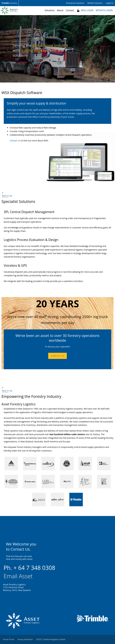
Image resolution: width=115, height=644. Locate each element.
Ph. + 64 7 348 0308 (29, 568)
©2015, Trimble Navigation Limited (51, 639)
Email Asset (18, 576)
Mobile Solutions (95, 3)
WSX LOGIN (87, 10)
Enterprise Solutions (75, 3)
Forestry (9, 3)
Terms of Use (9, 639)
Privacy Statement (25, 639)
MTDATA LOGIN (104, 10)
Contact (70, 10)
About (60, 10)
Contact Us (15, 141)
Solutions (50, 10)
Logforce (110, 3)
